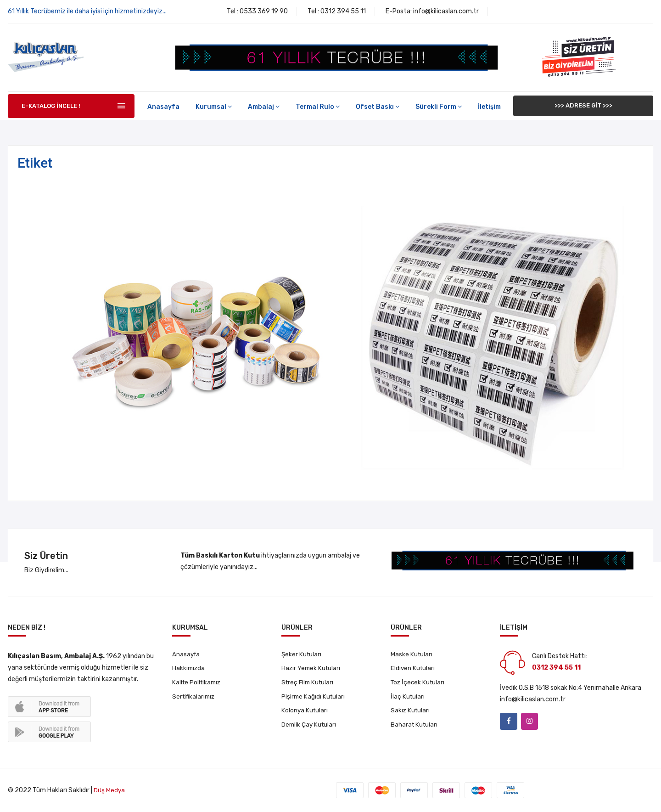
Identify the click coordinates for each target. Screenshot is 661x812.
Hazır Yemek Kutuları (312, 669)
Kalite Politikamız (198, 684)
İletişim (489, 107)
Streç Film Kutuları (309, 684)
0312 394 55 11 (343, 11)
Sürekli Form (439, 107)
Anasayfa (163, 107)
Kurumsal (214, 107)
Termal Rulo (318, 107)
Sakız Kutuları (411, 713)
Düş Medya (109, 790)
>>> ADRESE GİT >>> (583, 106)
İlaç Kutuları (408, 699)
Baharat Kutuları (415, 728)
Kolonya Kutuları (305, 713)
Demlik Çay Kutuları (310, 728)
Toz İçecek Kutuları (419, 684)
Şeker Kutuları (302, 655)
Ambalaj (264, 107)
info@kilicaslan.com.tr (446, 11)
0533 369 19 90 (264, 11)
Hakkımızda (189, 669)
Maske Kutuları (412, 655)
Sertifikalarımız (195, 699)
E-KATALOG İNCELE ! (51, 106)
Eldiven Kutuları (413, 669)
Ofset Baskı (378, 107)
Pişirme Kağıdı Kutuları (314, 699)
